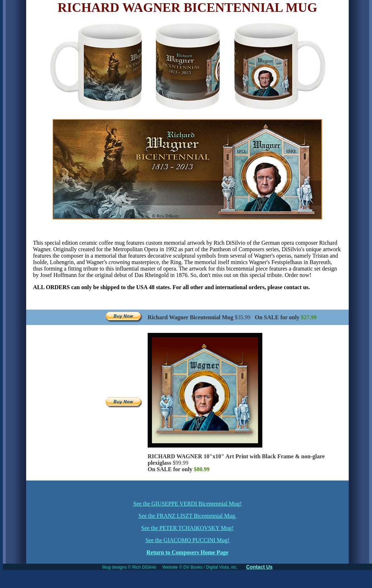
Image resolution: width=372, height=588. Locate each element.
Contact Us (259, 567)
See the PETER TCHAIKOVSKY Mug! (187, 528)
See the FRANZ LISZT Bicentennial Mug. (187, 516)
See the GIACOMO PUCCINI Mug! (188, 540)
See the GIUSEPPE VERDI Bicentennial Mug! (187, 504)
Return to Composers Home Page (187, 552)
